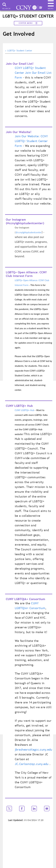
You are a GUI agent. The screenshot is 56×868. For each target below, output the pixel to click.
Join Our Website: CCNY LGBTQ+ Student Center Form (31, 141)
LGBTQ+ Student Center (20, 51)
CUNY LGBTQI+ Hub (25, 410)
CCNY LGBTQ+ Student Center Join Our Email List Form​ (33, 73)
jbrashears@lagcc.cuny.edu (34, 750)
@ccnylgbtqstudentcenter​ (29, 232)
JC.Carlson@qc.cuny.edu (32, 764)
